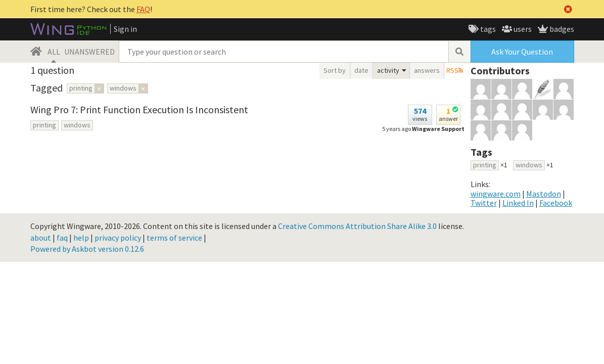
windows (77, 125)
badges (561, 29)
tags (487, 29)
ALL (54, 52)
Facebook (556, 203)
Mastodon (544, 194)
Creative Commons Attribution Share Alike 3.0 (357, 226)
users (522, 29)
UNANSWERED (89, 52)
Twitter (484, 203)
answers (427, 70)
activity (388, 70)
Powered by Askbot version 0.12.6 (87, 249)
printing (44, 125)
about (41, 238)
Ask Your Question (522, 52)
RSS (452, 70)
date (361, 70)
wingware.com (496, 194)
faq (62, 238)
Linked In (518, 203)
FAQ (143, 9)
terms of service (174, 238)
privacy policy (118, 238)
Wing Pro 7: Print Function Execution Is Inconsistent (139, 109)
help (81, 238)
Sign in (125, 29)
